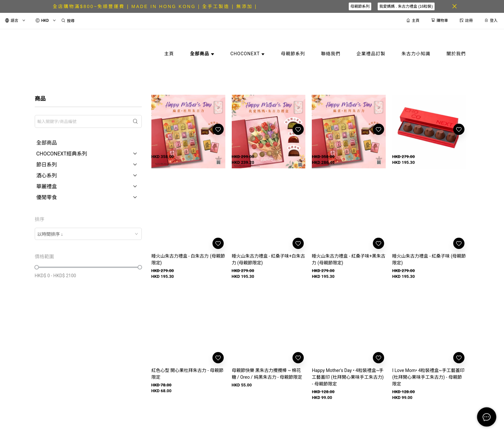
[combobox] (88, 234)
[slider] (37, 267)
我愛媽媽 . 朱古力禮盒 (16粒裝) (406, 6)
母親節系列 (360, 6)
